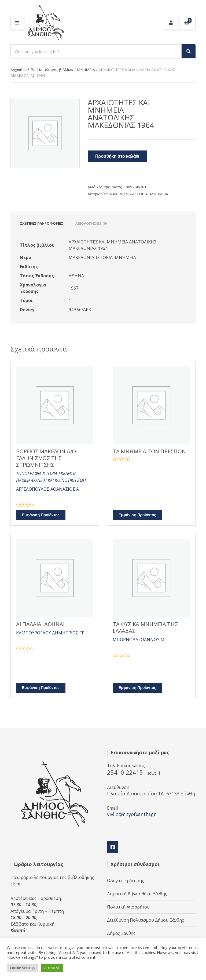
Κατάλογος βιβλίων (56, 70)
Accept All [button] (52, 968)
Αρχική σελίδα (23, 70)
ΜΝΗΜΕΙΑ (86, 70)
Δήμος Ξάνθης (121, 933)
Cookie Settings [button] (23, 968)
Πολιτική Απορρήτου (128, 907)
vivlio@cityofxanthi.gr (131, 814)
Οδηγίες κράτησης (125, 881)
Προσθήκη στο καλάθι (117, 156)
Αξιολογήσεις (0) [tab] (91, 223)
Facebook (113, 847)
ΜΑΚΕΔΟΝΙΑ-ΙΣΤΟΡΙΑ (128, 194)
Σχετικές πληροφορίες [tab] (42, 223)
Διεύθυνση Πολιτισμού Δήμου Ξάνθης (146, 920)
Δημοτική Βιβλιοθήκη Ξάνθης (137, 894)
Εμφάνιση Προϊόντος (41, 515)
